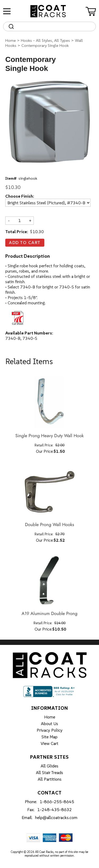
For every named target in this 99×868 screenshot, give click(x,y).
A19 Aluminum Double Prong (49, 614)
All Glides (49, 766)
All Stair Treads (49, 772)
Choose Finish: (20, 196)
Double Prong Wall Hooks (49, 525)
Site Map (49, 737)
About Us (49, 724)
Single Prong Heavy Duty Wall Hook (49, 436)
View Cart (49, 743)
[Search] (54, 26)
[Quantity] (20, 220)
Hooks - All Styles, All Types (45, 40)
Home (11, 40)
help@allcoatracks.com (56, 817)
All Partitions (50, 779)
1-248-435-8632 (55, 810)
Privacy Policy (50, 730)
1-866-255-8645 (57, 802)
